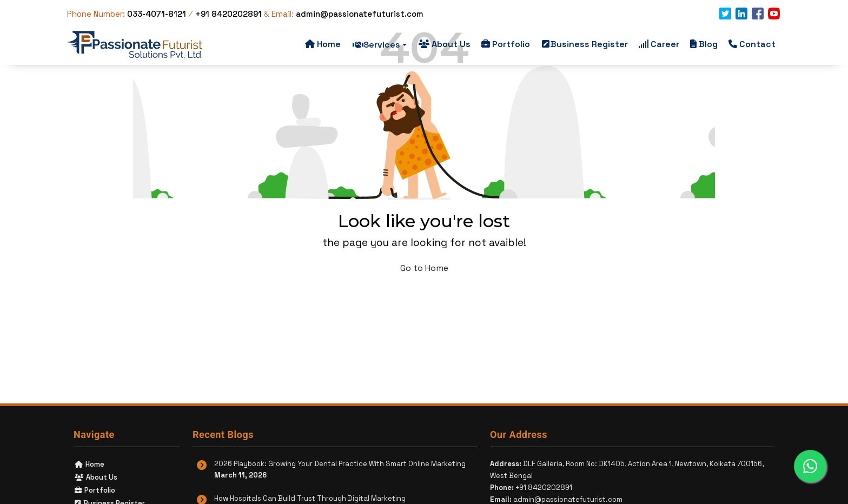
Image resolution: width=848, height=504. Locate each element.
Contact (752, 44)
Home (323, 44)
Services (380, 45)
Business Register (585, 44)
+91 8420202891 (228, 14)
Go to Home (424, 268)
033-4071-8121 (158, 14)
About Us (445, 44)
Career (659, 44)
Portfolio (506, 44)
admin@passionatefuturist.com (360, 14)
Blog (704, 44)
